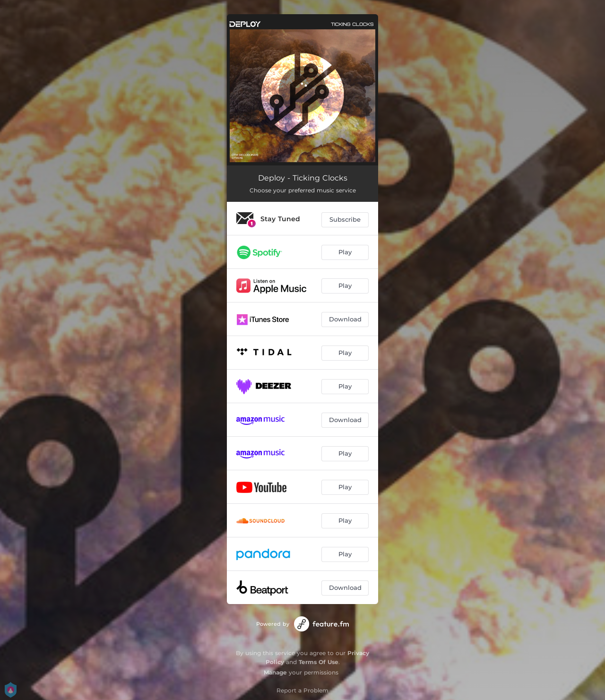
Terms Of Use (319, 662)
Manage (275, 672)
